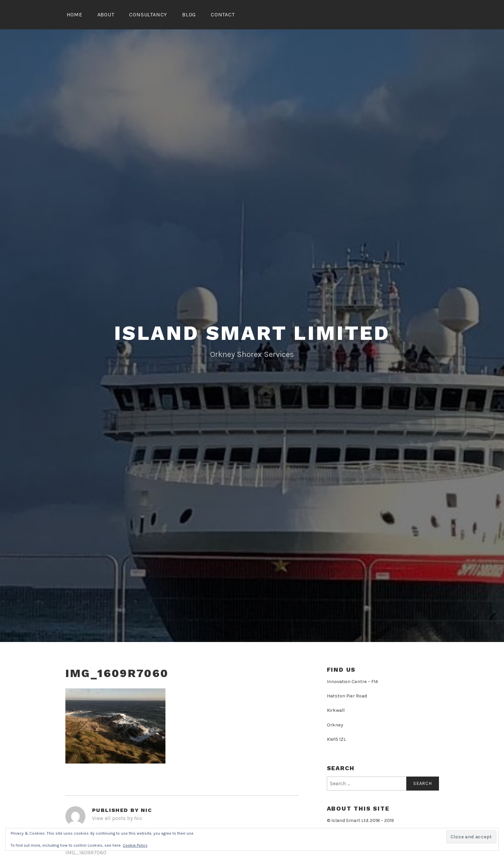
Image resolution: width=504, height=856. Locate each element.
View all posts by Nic (117, 818)
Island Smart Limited (252, 333)
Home (75, 15)
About (106, 15)
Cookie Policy (135, 845)
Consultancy (148, 15)
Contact (223, 15)
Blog (189, 15)
